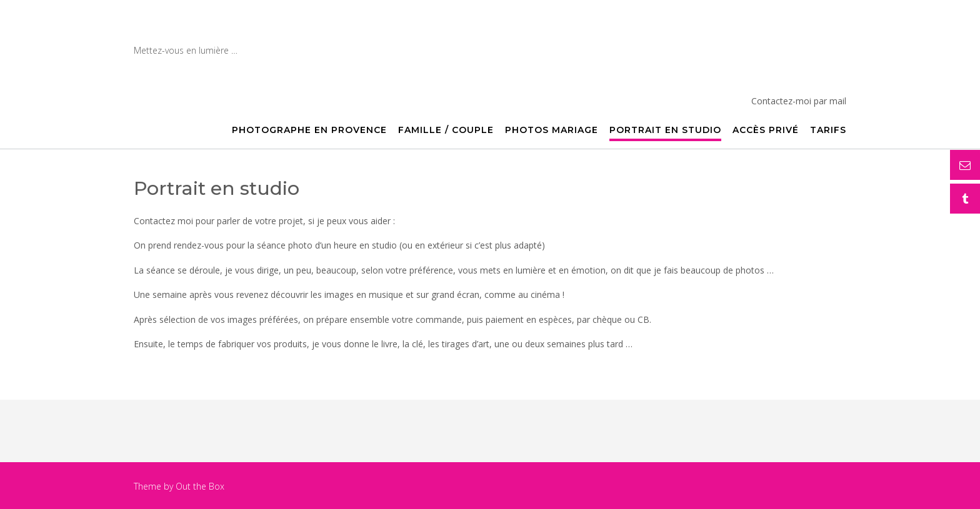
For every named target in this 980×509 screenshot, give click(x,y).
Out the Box (200, 486)
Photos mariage (552, 131)
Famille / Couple (446, 131)
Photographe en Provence (277, 32)
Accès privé (766, 131)
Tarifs (828, 131)
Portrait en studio (665, 131)
